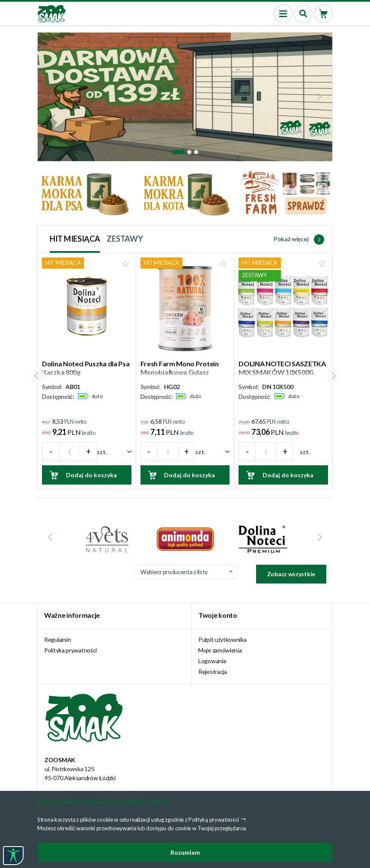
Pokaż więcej (299, 239)
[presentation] (52, 97)
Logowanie (212, 661)
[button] (178, 152)
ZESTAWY (125, 239)
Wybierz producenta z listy (188, 572)
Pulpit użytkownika (222, 639)
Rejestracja (213, 672)
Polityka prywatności (70, 650)
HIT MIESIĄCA (75, 239)
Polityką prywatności (213, 820)
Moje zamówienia (220, 650)
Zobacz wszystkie (291, 574)
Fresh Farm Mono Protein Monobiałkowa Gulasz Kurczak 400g (180, 372)
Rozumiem (185, 852)
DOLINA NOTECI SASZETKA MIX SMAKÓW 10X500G (282, 368)
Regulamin (57, 639)
